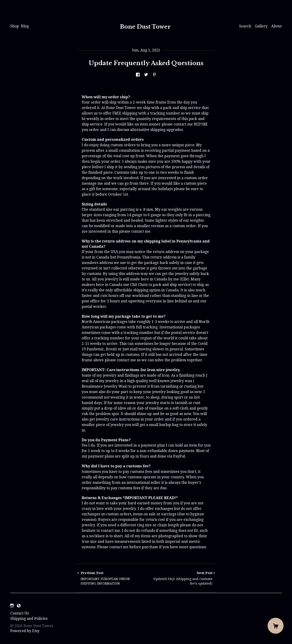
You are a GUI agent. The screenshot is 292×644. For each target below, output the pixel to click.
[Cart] (276, 626)
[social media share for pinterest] (154, 75)
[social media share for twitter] (146, 75)
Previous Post (112, 578)
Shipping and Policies (29, 619)
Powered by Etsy (25, 631)
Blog (25, 26)
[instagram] (12, 606)
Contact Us (20, 613)
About (276, 26)
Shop (15, 26)
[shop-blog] (19, 606)
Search (245, 26)
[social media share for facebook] (138, 75)
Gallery (261, 26)
